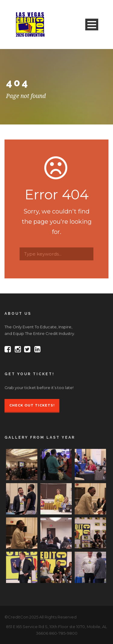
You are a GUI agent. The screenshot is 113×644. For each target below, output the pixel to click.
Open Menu (92, 25)
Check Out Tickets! (32, 405)
